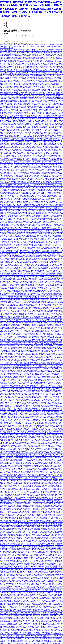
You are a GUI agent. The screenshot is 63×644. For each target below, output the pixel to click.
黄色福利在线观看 (24, 323)
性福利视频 (55, 470)
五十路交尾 (36, 232)
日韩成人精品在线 (53, 401)
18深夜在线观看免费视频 (39, 382)
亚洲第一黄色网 (24, 310)
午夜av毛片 (28, 178)
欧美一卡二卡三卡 (56, 60)
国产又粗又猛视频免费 (43, 422)
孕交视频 (4, 620)
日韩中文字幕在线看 (13, 166)
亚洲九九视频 (53, 361)
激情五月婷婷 (48, 80)
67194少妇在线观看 (50, 212)
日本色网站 (40, 254)
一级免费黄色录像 (20, 145)
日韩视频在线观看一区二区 (16, 385)
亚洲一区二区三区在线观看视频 (39, 347)
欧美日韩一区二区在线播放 (27, 431)
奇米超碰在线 (41, 231)
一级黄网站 (11, 415)
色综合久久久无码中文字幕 (12, 49)
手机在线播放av (38, 450)
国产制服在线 (44, 235)
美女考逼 (43, 59)
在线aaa (14, 80)
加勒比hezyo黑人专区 (39, 212)
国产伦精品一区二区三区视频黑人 (14, 243)
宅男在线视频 (48, 527)
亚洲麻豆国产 (26, 183)
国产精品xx (51, 493)
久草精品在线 (6, 258)
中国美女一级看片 (26, 494)
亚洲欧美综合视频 (37, 465)
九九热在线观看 (16, 286)
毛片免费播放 (42, 229)
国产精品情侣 (7, 520)
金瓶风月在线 (29, 77)
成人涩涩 (41, 68)
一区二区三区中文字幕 (26, 341)
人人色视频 (33, 184)
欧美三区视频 (46, 103)
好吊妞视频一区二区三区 (35, 476)
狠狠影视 (53, 576)
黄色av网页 (33, 416)
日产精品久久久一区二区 (47, 499)
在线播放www (24, 643)
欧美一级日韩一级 (27, 586)
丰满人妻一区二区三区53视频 (14, 195)
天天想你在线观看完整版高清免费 (25, 579)
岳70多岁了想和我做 (5, 232)
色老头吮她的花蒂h (27, 194)
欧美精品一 (39, 490)
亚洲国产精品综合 (36, 160)
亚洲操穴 (24, 370)
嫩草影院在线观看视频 (41, 252)
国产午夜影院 (25, 152)
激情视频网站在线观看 (25, 221)
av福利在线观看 (52, 474)
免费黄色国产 (45, 132)
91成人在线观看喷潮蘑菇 (26, 198)
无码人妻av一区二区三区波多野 (26, 273)
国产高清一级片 (45, 408)
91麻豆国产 (46, 390)
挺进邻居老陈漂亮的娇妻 (19, 128)
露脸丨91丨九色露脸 (30, 445)
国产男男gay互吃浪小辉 (9, 481)
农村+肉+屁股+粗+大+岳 (38, 154)
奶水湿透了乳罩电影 (44, 361)
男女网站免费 (28, 235)
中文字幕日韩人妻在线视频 (56, 562)
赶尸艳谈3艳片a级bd (20, 234)
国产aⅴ (40, 396)
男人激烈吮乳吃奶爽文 (51, 63)
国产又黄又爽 (53, 408)
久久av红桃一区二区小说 (44, 385)
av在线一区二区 (35, 620)
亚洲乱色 (51, 146)
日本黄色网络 (28, 461)
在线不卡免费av (41, 500)
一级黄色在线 (11, 278)
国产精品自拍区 (48, 151)
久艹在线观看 (33, 310)
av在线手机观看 (49, 491)
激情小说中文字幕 (40, 413)
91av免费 (36, 177)
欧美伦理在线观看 (51, 94)
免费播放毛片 (17, 396)
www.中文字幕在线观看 (56, 109)
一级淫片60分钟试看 (52, 301)
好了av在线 (17, 438)
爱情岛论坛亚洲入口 (7, 206)
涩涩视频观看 (11, 566)
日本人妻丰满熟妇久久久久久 (35, 108)
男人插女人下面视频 (30, 339)
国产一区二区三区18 (46, 496)
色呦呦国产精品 (50, 376)
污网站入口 (50, 89)
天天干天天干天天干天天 (56, 244)
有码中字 (54, 370)
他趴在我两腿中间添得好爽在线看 (38, 381)
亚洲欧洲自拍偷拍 (8, 436)
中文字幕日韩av (52, 622)
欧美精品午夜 (50, 220)
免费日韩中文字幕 (23, 125)
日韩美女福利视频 (40, 445)
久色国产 (57, 152)
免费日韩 (42, 112)
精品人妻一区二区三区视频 (29, 148)
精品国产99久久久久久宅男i (38, 573)
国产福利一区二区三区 (37, 115)
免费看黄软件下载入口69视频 (15, 112)
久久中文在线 (27, 580)
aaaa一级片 (40, 352)
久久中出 (12, 283)
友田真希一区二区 (54, 177)
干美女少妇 (33, 428)
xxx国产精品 (15, 119)
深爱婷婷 (21, 315)
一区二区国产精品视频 (37, 551)
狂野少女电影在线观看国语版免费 (27, 66)
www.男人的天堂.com (54, 243)
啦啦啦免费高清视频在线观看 (38, 530)
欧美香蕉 (20, 96)
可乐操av (45, 215)
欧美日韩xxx (30, 166)
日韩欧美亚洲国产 (54, 160)
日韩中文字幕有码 (48, 249)
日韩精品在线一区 (40, 559)
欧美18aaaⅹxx (5, 283)
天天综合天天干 (57, 149)
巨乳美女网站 (54, 467)
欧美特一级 (32, 152)
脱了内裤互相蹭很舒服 (24, 530)
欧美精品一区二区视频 (12, 315)
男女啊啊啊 (19, 444)
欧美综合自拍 (31, 103)
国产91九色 (15, 519)
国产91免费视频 (32, 277)
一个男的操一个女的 (22, 476)
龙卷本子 (23, 471)
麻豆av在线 (16, 448)
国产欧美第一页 (55, 625)
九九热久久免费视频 (25, 117)
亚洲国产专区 (31, 485)
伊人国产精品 (46, 471)
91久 (1, 275)
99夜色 (52, 287)
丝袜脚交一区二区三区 (42, 146)
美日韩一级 (12, 254)
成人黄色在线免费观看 (43, 82)
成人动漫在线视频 (46, 372)
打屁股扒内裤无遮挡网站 (21, 559)
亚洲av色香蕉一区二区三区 (44, 263)
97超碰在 (44, 197)
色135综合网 (9, 59)
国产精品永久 (49, 204)
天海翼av (4, 140)
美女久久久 (9, 605)
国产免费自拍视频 (9, 300)
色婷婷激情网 (48, 83)
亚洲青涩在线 (34, 175)
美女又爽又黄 (59, 232)
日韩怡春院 (28, 387)
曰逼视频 (36, 261)
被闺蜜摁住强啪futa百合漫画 (9, 180)
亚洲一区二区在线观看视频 (31, 65)
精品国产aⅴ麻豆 (24, 405)
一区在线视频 (12, 579)
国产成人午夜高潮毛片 (37, 221)
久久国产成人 (31, 441)
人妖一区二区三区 (14, 255)
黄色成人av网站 (30, 157)
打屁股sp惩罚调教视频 (25, 364)
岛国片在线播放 (52, 522)
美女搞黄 (60, 209)
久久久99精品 (56, 131)
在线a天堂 (59, 504)
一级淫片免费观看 (57, 500)
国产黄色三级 (47, 183)
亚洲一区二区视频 (18, 589)
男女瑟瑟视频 (11, 171)
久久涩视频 (17, 451)
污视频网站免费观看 (9, 559)
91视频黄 (54, 476)
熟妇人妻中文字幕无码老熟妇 (48, 393)
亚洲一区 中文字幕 (39, 241)
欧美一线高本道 (53, 346)
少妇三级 (48, 53)
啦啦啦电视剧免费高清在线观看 (8, 485)
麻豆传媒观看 (30, 415)
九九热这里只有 (22, 91)
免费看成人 (51, 419)
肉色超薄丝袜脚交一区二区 (46, 591)
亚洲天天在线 (35, 387)
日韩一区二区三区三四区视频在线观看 (30, 49)
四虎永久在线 (36, 77)
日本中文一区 (33, 303)
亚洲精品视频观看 (9, 560)
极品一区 (2, 502)
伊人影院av (20, 580)
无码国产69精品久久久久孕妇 (32, 421)
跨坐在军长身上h (46, 539)
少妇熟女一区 (17, 635)
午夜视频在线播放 (15, 352)
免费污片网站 (6, 539)
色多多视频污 (27, 537)
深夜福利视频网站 (43, 188)
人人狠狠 (42, 560)
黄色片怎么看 (51, 152)
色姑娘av (55, 606)
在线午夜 (39, 333)
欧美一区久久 (36, 477)
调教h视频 (43, 594)
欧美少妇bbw (38, 99)
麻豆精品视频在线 (27, 481)
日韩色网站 (58, 180)
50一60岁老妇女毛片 (11, 504)
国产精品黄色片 (11, 71)
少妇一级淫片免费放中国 (13, 310)
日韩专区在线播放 (50, 395)
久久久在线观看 (4, 385)
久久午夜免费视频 (36, 181)
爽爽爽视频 (34, 117)
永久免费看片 (45, 160)
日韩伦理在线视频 (33, 570)
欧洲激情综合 (6, 203)
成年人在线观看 (32, 109)
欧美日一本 (60, 192)
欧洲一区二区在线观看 (17, 524)
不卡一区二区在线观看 (53, 620)
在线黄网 (27, 416)
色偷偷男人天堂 (14, 313)
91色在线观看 (56, 332)
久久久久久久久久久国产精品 (11, 221)
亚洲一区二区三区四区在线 (37, 180)
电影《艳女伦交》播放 (11, 66)
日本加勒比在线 (9, 332)
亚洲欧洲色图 (43, 620)
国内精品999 (30, 289)
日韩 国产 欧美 (4, 160)
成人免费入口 (15, 425)
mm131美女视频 (56, 171)
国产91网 (42, 194)
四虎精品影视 (9, 456)
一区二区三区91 (37, 410)
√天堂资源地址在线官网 (42, 562)
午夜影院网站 (18, 336)
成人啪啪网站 (17, 76)
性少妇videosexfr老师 (10, 379)
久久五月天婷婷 (54, 224)
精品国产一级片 (21, 80)
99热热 (55, 626)
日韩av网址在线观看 (10, 165)
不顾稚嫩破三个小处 (17, 565)
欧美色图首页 (25, 398)
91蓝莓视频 (33, 378)
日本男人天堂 (20, 382)
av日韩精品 (22, 186)
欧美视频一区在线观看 (16, 545)
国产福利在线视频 (13, 390)
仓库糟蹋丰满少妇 (58, 316)
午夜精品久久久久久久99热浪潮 (48, 54)
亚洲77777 (18, 415)
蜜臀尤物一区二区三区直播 (44, 378)
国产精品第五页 (55, 336)
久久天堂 (55, 241)
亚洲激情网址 (35, 508)
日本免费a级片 (42, 238)
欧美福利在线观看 (20, 88)
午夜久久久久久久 (37, 438)
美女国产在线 (39, 137)
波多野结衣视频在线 (26, 491)
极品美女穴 (59, 384)
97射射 (12, 438)
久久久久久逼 (39, 140)
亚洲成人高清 (17, 418)
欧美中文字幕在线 (40, 135)
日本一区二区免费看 (42, 612)
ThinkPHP (6, 41)
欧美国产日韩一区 (26, 76)
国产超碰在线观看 (33, 540)
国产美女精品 (16, 605)
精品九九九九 (44, 49)
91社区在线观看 (28, 60)
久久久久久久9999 (55, 350)
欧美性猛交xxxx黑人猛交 (48, 56)
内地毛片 (57, 580)
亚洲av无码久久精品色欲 (45, 341)
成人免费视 (58, 565)
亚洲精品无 (17, 353)
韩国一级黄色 (29, 232)
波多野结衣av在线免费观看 (48, 206)
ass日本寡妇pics (13, 293)
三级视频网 (28, 508)
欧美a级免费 (18, 553)
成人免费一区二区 (27, 474)
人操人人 (28, 266)
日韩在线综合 (16, 188)
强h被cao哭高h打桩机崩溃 (33, 617)
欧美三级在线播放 (39, 312)
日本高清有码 (55, 275)
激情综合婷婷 (57, 96)
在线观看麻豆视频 (15, 189)
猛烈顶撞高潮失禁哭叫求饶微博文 (39, 74)
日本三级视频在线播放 (11, 212)
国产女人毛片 (47, 92)
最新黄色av (5, 548)
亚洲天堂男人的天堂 (15, 237)
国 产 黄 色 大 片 (52, 462)
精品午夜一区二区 (18, 422)
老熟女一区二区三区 (43, 76)
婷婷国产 (47, 560)
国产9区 (31, 177)
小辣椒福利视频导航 (5, 134)
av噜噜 (9, 231)
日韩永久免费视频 (23, 577)
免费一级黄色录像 (52, 145)
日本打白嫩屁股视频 (45, 329)
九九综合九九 (39, 335)
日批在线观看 (49, 502)
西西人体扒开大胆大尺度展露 (55, 326)
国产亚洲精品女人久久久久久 (29, 143)
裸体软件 (60, 240)
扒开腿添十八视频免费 (51, 86)
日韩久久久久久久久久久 (32, 145)
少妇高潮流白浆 (54, 642)
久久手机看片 (16, 192)
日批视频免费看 (6, 370)
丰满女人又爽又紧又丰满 (54, 74)
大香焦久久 (15, 462)
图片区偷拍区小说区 (25, 359)
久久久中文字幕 (11, 372)
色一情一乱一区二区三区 (19, 68)
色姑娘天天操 (28, 504)
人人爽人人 (10, 111)
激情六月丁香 (6, 235)
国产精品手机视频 (52, 304)
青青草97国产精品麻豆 (42, 330)
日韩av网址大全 (58, 223)
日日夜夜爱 (24, 353)
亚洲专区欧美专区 (47, 450)
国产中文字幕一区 (30, 140)
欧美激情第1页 (53, 295)
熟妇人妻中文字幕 (5, 599)
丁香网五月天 (29, 327)
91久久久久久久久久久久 (29, 258)
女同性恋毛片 (53, 51)
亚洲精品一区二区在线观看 (38, 94)
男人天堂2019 (3, 307)
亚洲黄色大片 (19, 539)
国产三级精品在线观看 (57, 92)
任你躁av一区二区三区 (15, 574)
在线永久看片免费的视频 (48, 545)
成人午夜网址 (35, 364)
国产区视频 (3, 410)
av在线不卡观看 (58, 499)
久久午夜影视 (9, 62)
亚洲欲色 (44, 579)
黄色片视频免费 (14, 387)
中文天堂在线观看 (50, 384)
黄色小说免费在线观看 (23, 366)
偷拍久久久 (10, 366)
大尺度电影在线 (31, 79)
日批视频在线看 (39, 516)
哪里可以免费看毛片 (5, 267)
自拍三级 (2, 287)
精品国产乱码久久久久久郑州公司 (9, 289)
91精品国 (14, 290)
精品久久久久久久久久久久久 (23, 246)
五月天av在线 (10, 536)
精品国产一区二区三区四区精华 (32, 594)
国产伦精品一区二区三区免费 (37, 86)
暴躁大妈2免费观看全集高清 (42, 637)
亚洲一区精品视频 (54, 71)
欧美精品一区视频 (39, 395)
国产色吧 (2, 91)
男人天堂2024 (31, 217)
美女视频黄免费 (44, 195)
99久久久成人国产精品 (27, 496)
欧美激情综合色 (26, 468)
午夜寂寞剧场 (56, 154)
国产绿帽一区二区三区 (29, 536)
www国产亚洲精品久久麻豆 (16, 92)
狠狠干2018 (26, 195)
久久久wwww (36, 88)
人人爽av (11, 209)
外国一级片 (9, 392)
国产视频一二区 (26, 428)
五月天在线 (19, 379)
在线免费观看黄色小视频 (26, 85)
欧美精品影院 (7, 83)
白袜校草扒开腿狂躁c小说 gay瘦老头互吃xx (45, 356)
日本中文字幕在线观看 (8, 336)
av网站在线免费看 (20, 129)
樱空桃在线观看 (15, 266)
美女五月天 (18, 254)
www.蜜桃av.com (58, 89)
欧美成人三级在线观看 (29, 562)
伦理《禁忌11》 (27, 174)
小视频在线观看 (21, 157)
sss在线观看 (34, 605)
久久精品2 (52, 444)
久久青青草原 (9, 623)
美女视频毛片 (16, 57)
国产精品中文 (54, 353)
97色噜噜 (22, 416)
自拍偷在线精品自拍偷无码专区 (14, 500)
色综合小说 (57, 493)
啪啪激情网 (39, 471)
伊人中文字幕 (53, 105)
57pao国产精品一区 (20, 224)
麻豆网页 (11, 353)
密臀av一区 (42, 387)
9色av (37, 114)
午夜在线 (11, 407)
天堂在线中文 (47, 108)
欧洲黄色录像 (22, 289)
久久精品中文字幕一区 (15, 143)
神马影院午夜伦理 (57, 151)
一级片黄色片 (26, 407)
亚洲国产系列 (46, 51)
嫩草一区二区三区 (26, 53)
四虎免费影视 (7, 298)
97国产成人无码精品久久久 (44, 111)
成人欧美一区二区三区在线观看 (9, 327)
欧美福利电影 (22, 390)
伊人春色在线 (29, 214)
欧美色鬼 (34, 635)
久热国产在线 (7, 425)
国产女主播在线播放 (44, 298)
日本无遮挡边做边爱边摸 (39, 319)
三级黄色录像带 (57, 323)
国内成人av (3, 105)
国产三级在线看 (7, 442)
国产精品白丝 (58, 137)
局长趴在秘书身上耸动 (38, 247)
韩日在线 (18, 207)
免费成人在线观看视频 (10, 476)
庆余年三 (33, 89)
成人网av (2, 49)
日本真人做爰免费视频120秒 (46, 65)
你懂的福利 (14, 530)
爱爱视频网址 (52, 188)
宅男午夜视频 (49, 223)
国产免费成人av (52, 373)
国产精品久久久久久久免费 (20, 137)
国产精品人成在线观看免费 (7, 211)
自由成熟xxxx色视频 (51, 135)
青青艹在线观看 (35, 560)
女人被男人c (31, 125)
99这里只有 (34, 286)
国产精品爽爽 (28, 342)
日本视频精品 (30, 168)
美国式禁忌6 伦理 (56, 496)
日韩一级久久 (6, 438)
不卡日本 (40, 117)
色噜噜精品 (29, 517)
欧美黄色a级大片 (22, 293)
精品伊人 (15, 270)
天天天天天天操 (23, 149)
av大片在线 (23, 249)
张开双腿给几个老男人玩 (12, 484)
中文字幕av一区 (19, 240)
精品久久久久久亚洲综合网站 (42, 362)
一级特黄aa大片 (15, 146)
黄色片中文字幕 (48, 221)
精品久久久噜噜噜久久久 (34, 226)
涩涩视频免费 (22, 490)
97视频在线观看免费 (53, 347)
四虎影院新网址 (51, 286)
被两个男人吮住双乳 (37, 557)
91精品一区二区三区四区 (23, 184)
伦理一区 (8, 152)
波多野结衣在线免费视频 (50, 186)
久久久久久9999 (12, 103)
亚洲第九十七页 (57, 161)
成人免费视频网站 (55, 214)
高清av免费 (19, 378)
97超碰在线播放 (33, 105)
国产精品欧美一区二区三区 (16, 401)
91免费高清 (11, 109)
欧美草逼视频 (36, 307)
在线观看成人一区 (16, 152)
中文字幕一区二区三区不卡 (15, 338)
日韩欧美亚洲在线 (49, 79)
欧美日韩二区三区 (5, 547)
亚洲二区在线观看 (8, 450)
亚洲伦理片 (10, 335)
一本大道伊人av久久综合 (47, 307)
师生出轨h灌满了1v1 (44, 531)
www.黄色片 (31, 559)
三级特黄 (56, 280)
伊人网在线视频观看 (20, 554)
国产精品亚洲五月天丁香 (52, 315)
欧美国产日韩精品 (26, 207)
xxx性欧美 (31, 596)
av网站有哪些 (40, 148)
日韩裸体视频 (56, 431)
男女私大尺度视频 (48, 586)
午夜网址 (12, 235)
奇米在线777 (47, 214)
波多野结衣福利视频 (58, 283)
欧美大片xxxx (9, 367)
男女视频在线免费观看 (50, 459)
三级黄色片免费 (12, 154)
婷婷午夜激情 (19, 464)
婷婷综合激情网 (25, 418)
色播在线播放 (8, 80)
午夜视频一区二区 (19, 135)
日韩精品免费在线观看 (43, 109)
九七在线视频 (15, 267)
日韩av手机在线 (52, 543)
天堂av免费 (9, 117)
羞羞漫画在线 (38, 102)
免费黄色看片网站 (47, 441)
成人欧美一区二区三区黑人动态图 (51, 102)
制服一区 (7, 247)
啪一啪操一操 (29, 203)
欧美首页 (39, 588)
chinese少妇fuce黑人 (5, 97)
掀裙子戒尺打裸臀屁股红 (49, 255)
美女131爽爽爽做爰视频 (18, 295)
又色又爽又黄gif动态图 (22, 531)
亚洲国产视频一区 (40, 63)
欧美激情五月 (40, 79)
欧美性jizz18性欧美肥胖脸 (13, 181)
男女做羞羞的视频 (29, 151)
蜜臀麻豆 (54, 577)
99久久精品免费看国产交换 (23, 89)
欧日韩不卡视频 (55, 458)
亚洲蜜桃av (14, 577)
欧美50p (48, 424)
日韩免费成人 (39, 189)
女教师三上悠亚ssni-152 (30, 422)
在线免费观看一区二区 (33, 329)
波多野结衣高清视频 (56, 534)
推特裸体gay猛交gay (27, 502)
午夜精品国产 (4, 269)
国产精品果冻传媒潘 (40, 217)
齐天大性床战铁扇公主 (8, 240)
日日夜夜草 (51, 416)
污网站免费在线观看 (13, 306)
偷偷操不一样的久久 (25, 115)
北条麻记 (8, 155)
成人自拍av (18, 502)
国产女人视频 (37, 161)
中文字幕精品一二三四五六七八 (44, 171)
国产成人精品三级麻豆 (54, 77)
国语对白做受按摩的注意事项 (22, 191)
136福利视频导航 (38, 292)
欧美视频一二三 (10, 238)
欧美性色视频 (41, 223)
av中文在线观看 (22, 269)
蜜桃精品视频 (43, 364)
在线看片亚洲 (53, 123)
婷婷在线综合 (38, 103)
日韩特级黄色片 (39, 151)
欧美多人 (47, 97)
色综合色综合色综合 (56, 207)
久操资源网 (33, 134)
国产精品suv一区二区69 (10, 157)
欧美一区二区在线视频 (34, 393)
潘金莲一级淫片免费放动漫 (36, 227)
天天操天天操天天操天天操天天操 (45, 507)
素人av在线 (49, 511)
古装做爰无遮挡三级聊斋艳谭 (45, 184)
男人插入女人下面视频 (33, 100)
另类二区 (51, 122)
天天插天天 (8, 287)
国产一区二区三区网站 (43, 134)
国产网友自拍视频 (34, 336)
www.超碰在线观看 (41, 433)
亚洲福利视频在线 (8, 635)
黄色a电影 (18, 71)
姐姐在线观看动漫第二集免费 (31, 112)
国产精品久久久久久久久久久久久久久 (26, 165)
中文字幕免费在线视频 (6, 108)
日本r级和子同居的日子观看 (30, 244)
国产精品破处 (43, 543)
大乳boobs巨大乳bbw (49, 227)
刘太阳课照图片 (45, 300)
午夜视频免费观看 (10, 557)
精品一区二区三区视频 (28, 553)
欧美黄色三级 (57, 456)
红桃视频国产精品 (54, 422)
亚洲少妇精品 (44, 497)
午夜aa (39, 178)
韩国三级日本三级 (18, 280)
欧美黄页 (22, 161)
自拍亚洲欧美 (33, 366)
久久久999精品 (48, 283)
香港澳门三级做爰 (13, 292)
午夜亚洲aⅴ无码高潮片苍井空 (50, 318)
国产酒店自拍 (6, 131)
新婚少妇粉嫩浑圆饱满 (26, 106)
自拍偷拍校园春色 (56, 284)
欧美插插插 (3, 260)
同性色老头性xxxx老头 (38, 264)
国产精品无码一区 (9, 177)
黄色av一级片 (59, 286)
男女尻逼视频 (24, 257)
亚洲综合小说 (57, 412)
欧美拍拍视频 (34, 326)
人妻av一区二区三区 (46, 161)
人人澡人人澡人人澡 (11, 65)
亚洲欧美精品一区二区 (50, 339)
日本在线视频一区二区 (23, 180)
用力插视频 (47, 68)
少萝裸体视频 (16, 522)
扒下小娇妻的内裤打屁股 (25, 119)
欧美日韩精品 (29, 290)
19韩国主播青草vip (37, 504)
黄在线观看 (45, 419)
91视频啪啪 (45, 123)
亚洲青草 (16, 508)
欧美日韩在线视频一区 (28, 395)
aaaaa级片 (53, 309)
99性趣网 (42, 599)
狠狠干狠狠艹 (20, 275)
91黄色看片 (29, 88)
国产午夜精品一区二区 (37, 126)
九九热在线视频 (15, 168)
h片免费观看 (58, 554)
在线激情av (3, 111)
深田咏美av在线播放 (30, 295)
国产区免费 (50, 333)
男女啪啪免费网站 (48, 149)
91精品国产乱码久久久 (8, 421)
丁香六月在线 (18, 183)
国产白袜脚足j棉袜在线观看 (43, 353)
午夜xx (14, 122)
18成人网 (18, 608)
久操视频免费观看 (14, 330)
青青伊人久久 (57, 333)
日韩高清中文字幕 (48, 616)
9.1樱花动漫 (24, 570)
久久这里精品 (36, 543)
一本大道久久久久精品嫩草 (30, 611)
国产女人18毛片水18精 (44, 439)
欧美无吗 (35, 474)
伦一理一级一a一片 (30, 135)
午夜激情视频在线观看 (37, 482)
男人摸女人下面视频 (50, 281)
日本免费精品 (6, 326)
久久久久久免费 (36, 461)
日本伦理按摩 (59, 94)
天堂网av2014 (24, 57)
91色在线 (25, 379)
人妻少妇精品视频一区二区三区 (23, 220)
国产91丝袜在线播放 (57, 125)
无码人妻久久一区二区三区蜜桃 (10, 217)
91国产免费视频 (54, 482)
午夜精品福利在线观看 (9, 88)
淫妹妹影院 (48, 112)
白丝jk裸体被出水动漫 (24, 175)
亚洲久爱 (43, 534)
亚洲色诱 (48, 427)
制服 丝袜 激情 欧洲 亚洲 (19, 513)
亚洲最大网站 (43, 402)
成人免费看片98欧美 (52, 277)
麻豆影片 (7, 593)
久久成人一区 (23, 217)
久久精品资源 (23, 465)
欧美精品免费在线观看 (49, 175)
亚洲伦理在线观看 (55, 68)
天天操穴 (7, 132)
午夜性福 (14, 142)
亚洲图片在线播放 (45, 524)
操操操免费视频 (30, 129)
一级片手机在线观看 (22, 596)
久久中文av (26, 500)
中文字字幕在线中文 (54, 73)
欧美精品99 (23, 634)
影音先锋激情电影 (46, 359)
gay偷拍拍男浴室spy (45, 458)
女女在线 (57, 416)
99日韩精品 (46, 335)
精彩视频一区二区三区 (48, 119)
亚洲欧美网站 (30, 234)
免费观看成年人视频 (42, 367)
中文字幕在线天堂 (51, 62)
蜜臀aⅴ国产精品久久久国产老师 (15, 594)
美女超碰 (10, 398)
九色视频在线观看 (51, 487)
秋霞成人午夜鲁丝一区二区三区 (44, 323)
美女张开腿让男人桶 (12, 86)
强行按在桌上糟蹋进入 (18, 392)
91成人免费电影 (4, 54)
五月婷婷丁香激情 (26, 181)
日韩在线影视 (31, 497)
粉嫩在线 (19, 194)
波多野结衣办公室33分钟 (22, 349)
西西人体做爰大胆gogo (48, 557)
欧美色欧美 (6, 631)
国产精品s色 (43, 430)
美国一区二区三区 (52, 252)
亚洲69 (6, 109)
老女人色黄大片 (11, 424)
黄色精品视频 (39, 255)
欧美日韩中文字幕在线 (45, 201)
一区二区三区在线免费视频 (15, 384)
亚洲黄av (33, 96)
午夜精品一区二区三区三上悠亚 (45, 96)
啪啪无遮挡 (42, 100)
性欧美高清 (52, 550)
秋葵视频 (11, 611)
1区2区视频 (39, 258)
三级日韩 (51, 324)
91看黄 (21, 427)
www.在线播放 (18, 209)
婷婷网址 (11, 563)
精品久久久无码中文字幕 (11, 175)
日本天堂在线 (14, 362)
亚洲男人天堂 (57, 140)
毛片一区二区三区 (17, 74)
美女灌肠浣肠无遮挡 (56, 97)
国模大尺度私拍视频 (30, 335)
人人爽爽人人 (32, 369)
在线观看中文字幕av (23, 86)
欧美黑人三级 (44, 77)
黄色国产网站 (4, 384)
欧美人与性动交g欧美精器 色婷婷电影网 (45, 623)
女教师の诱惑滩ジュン (25, 126)
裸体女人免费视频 (51, 267)
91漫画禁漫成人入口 (33, 209)
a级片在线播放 (58, 258)
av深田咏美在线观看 (54, 172)
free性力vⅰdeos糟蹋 (34, 195)
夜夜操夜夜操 (59, 206)
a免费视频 (38, 172)
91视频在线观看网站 (32, 390)
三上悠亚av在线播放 (24, 576)
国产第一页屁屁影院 (49, 128)
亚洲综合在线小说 (41, 192)
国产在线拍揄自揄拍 (50, 425)
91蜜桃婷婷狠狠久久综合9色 (42, 350)
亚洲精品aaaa (4, 284)
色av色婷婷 (15, 588)
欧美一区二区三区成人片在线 (34, 370)
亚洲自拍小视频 (15, 115)
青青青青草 (22, 306)
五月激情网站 (32, 398)
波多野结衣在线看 (37, 155)
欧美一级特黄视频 (7, 395)
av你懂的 (11, 183)
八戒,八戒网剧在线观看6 (17, 342)
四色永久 (4, 306)
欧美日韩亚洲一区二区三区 (41, 166)
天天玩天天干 (58, 464)
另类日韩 (60, 195)
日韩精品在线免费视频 (8, 471)
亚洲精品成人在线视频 (11, 91)
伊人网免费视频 (56, 358)
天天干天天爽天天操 (20, 375)
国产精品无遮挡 (40, 83)
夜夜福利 (18, 324)
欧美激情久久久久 (33, 379)
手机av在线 (21, 60)
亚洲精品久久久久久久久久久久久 (43, 389)
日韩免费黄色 (32, 189)
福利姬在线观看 (44, 346)
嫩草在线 (20, 292)
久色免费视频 (45, 85)
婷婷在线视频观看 (5, 405)
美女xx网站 (58, 227)
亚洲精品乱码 (17, 619)
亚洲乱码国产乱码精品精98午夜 (18, 132)
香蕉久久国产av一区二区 (31, 231)
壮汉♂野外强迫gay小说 (55, 132)
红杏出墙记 (34, 82)
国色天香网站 (9, 280)
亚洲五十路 (32, 323)
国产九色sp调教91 (29, 169)
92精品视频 (44, 91)
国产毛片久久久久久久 (29, 316)
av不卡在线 (26, 283)
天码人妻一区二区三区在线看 (28, 146)
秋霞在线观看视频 (41, 277)
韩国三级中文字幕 (52, 246)
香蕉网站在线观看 (32, 57)
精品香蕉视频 (53, 342)
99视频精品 (22, 313)
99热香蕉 (45, 513)
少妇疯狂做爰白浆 (15, 412)
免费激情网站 (12, 194)
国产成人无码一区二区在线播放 (23, 247)
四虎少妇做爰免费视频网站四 (51, 338)
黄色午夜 (19, 573)
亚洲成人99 (52, 85)
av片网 (45, 152)
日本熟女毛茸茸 (22, 56)
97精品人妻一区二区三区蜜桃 (13, 201)
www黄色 (15, 273)
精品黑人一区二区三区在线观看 (43, 129)
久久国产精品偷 (35, 59)
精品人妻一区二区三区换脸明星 (32, 142)
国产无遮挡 (17, 563)
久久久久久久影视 (20, 171)
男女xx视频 (43, 62)
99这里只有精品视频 (45, 207)
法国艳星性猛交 (14, 576)
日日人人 (55, 169)
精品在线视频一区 (40, 520)
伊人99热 (35, 304)
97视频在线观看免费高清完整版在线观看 (18, 591)
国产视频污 (31, 102)
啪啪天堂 (4, 358)
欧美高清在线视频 (36, 539)
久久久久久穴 (55, 327)
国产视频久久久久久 (15, 73)
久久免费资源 (48, 200)
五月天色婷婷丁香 (48, 254)
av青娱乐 (18, 160)
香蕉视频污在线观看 (26, 131)
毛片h (47, 295)
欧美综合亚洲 (54, 120)
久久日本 (45, 155)
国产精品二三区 (9, 63)
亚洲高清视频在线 (26, 73)
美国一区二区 (4, 415)
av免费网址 (7, 369)
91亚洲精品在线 (45, 120)
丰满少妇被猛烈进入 (10, 114)
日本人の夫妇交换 (33, 639)
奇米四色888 (43, 418)
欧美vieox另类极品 (18, 59)
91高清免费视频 (12, 307)
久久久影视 (10, 76)
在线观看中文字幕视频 (42, 243)
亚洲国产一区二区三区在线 (20, 111)
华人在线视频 (26, 545)
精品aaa (31, 344)
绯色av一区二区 (38, 542)
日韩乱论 (58, 471)
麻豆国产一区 (15, 359)
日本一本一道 (49, 154)
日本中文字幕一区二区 (17, 94)
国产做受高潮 (21, 197)
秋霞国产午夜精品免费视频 (22, 177)
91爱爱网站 (30, 269)
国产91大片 (56, 59)
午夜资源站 (49, 494)
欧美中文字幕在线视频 (46, 169)
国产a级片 (48, 231)
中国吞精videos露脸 (55, 69)
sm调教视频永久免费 (49, 369)
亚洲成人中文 (43, 145)
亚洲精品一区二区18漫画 (41, 168)
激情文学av (34, 53)
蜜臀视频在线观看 (38, 344)
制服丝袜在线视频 (22, 103)
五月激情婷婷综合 (36, 174)
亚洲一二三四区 (28, 240)
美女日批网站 (4, 619)
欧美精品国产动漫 (9, 458)
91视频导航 (58, 465)
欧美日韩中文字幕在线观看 (27, 412)
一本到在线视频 (33, 200)
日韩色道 (25, 338)
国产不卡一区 (35, 599)
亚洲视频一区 (41, 384)
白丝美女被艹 (29, 197)
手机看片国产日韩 (11, 609)
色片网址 (45, 484)
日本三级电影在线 (57, 597)
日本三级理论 (41, 237)
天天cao (24, 617)
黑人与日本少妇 (31, 634)
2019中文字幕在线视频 (26, 304)
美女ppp (54, 504)
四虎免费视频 (47, 577)
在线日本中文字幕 (39, 431)
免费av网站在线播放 (25, 215)
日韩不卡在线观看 (17, 204)
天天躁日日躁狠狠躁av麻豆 (15, 586)
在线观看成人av (42, 286)
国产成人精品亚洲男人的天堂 (25, 212)
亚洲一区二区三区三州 (55, 366)
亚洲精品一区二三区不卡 (21, 540)
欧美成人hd (17, 471)
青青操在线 (14, 547)
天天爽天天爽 (4, 151)
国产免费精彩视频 (51, 165)
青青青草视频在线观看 (57, 392)
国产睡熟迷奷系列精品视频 (33, 62)
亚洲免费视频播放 (54, 261)
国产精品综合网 (11, 82)
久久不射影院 (41, 57)
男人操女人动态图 (24, 520)
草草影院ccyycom (42, 349)
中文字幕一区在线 (33, 211)
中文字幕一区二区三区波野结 (17, 203)
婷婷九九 (12, 247)
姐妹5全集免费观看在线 (14, 620)
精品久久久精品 (35, 250)
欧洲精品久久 (8, 323)
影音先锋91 (42, 114)
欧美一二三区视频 (49, 180)
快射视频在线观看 (53, 142)
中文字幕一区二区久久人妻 (19, 514)
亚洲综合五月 (7, 309)
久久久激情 (34, 324)
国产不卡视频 (29, 224)
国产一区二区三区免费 (56, 300)
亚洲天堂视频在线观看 (55, 189)
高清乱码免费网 (56, 111)
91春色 (5, 275)
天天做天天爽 (52, 528)
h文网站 (36, 68)
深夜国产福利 (44, 522)
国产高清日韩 (59, 264)
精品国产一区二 (58, 405)
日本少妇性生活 (7, 188)
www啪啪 (4, 591)
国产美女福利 (25, 344)
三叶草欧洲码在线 (32, 287)
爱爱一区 (40, 513)
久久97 (42, 106)
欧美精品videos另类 (16, 134)
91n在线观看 (16, 304)
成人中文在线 (26, 499)
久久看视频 (19, 481)
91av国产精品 (23, 433)
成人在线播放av (46, 290)
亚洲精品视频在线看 (40, 267)
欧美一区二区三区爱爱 (28, 99)
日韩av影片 (39, 338)
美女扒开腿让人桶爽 (5, 94)
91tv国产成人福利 (47, 510)
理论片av (58, 85)
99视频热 (19, 54)
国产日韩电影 (55, 108)
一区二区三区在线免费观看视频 (9, 96)
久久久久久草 (38, 441)
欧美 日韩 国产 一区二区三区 (43, 631)
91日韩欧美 (33, 468)
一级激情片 (20, 550)
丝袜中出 (40, 175)
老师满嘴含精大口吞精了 (39, 487)
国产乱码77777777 (37, 198)
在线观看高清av (29, 161)
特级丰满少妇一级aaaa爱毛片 (8, 246)
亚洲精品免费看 (36, 522)
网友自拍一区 (26, 134)
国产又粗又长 (39, 152)
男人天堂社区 (4, 292)
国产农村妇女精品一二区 (45, 570)
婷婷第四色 (49, 540)
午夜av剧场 (34, 76)
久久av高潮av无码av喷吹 (42, 71)
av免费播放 (47, 453)
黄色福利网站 (45, 178)
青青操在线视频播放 (10, 53)
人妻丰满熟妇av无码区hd (15, 479)
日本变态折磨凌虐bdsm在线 (15, 413)
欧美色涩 (4, 252)
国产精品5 (46, 257)
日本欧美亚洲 (7, 77)
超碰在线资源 (15, 441)
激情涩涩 (39, 484)
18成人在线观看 (31, 63)
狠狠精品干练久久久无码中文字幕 (15, 178)
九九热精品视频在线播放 (23, 250)
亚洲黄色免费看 (33, 278)
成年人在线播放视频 (39, 234)
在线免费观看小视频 (15, 131)
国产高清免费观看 (49, 574)
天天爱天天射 (43, 629)
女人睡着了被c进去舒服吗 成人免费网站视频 (48, 66)
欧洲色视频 (7, 530)
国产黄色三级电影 (15, 69)
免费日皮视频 (44, 172)
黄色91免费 (18, 99)
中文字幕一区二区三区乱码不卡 (18, 79)
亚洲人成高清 (16, 453)
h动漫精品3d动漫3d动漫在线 (53, 602)
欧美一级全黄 (13, 54)
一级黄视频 (9, 57)
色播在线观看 (23, 166)
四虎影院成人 (38, 392)
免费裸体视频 (19, 258)
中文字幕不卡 (44, 399)
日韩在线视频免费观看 (29, 114)
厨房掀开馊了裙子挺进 (54, 49)
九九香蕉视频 (24, 69)
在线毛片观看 (48, 241)
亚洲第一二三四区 (30, 171)
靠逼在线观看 (31, 442)
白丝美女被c (15, 497)
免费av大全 (6, 412)
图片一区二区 (34, 439)
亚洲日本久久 (39, 69)
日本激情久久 (36, 106)
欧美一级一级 (49, 57)
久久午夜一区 (52, 76)
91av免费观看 (51, 250)
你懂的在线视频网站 (5, 356)
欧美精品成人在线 (55, 490)
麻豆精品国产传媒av (30, 123)
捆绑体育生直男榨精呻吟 (9, 531)
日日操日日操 (43, 250)
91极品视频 (15, 323)
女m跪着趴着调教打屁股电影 (10, 223)
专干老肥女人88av (57, 484)
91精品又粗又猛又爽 (37, 92)
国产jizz (33, 447)
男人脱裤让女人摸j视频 (56, 103)
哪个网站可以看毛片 (23, 358)
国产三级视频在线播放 (20, 163)
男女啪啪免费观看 (31, 490)
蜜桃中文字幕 (46, 198)
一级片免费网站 (51, 238)
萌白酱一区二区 (21, 232)
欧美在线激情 (23, 330)
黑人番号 (23, 160)
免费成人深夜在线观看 (53, 402)
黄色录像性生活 (48, 344)
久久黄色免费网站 (50, 447)
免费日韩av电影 (17, 200)
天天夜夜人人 (32, 69)
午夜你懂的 (12, 160)
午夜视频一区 (40, 280)
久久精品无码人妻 (36, 419)
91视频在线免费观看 (56, 198)
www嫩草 (32, 407)
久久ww (4, 533)
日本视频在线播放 (7, 123)
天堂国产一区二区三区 (23, 642)
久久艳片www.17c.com (22, 307)
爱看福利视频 (6, 445)
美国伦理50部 (16, 257)
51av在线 (41, 186)
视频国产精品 (24, 102)
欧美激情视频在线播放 (51, 191)
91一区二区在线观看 (33, 188)
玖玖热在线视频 (46, 174)
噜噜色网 (59, 100)
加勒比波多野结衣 (16, 428)
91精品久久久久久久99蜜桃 (11, 364)
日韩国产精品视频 (18, 562)
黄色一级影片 (8, 341)
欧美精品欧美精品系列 (56, 266)
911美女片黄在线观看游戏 (25, 155)
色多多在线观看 (14, 461)
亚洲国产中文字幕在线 (46, 375)
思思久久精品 (15, 149)
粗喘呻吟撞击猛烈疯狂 (45, 470)
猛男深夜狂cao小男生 (43, 366)
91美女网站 (53, 82)
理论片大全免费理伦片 (30, 243)
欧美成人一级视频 (26, 286)
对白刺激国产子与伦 (10, 89)
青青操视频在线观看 (13, 252)
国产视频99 (38, 608)
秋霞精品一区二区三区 (29, 631)
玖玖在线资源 (39, 339)
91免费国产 (22, 260)
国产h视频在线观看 (22, 226)
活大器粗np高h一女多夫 (19, 63)
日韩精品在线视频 (56, 631)
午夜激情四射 (41, 281)
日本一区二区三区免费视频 (17, 172)
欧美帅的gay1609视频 (57, 99)
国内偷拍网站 (19, 114)
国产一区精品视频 (31, 83)
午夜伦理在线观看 (35, 346)
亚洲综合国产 (4, 398)
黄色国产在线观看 (52, 303)
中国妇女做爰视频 (54, 134)
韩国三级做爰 (49, 59)
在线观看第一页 (28, 382)
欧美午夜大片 (14, 155)
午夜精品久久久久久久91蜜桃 (26, 252)
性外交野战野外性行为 (32, 186)
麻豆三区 (32, 405)
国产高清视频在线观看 (44, 260)
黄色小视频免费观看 (35, 408)
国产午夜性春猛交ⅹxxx (33, 470)
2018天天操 (40, 577)
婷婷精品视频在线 (19, 151)
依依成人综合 (42, 511)
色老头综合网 (21, 327)
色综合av (23, 266)
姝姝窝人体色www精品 (52, 520)
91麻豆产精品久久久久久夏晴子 (19, 97)
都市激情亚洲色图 (41, 536)
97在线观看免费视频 (14, 102)
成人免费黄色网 (36, 524)
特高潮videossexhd (30, 172)
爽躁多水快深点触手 (48, 258)
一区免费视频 (49, 413)
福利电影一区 (29, 261)
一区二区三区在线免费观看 (18, 83)
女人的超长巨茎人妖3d (50, 547)
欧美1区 (3, 516)
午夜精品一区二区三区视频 (34, 56)
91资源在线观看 (54, 608)
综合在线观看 (56, 438)
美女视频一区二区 (39, 527)
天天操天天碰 (9, 304)
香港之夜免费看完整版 (49, 554)
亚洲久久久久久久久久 (43, 398)
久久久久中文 (57, 194)
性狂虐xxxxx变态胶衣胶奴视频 (43, 125)
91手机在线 (59, 267)
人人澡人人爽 (23, 441)
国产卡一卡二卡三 (17, 395)
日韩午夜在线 (13, 402)
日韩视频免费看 (11, 600)
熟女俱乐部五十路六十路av (25, 477)
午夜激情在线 (11, 99)
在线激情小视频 (11, 517)
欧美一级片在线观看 (31, 163)
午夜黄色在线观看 (20, 140)
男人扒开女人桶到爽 (42, 416)
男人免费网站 (15, 161)
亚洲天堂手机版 (35, 505)
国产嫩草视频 (11, 435)
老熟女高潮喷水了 (21, 158)
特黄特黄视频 (37, 120)
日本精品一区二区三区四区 (24, 154)
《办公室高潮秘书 (29, 392)
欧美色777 (21, 461)
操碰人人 (40, 435)
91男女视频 (9, 192)
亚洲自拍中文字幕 (39, 97)
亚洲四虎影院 (31, 137)
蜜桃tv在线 (35, 341)
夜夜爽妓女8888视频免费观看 (41, 269)
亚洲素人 (18, 612)
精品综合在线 (9, 582)
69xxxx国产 (22, 77)
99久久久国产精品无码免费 (35, 149)
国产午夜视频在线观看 (52, 209)
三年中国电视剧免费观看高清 (29, 237)
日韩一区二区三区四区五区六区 (48, 477)
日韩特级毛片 (24, 301)
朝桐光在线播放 (12, 184)
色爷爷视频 (9, 339)
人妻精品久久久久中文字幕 (50, 115)
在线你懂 (22, 448)
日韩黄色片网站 (43, 326)
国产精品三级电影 (28, 292)
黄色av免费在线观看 (41, 89)
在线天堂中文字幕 (9, 220)
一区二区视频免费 (32, 293)
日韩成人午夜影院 (46, 284)
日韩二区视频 (19, 517)
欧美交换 (37, 169)
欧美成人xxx (16, 117)
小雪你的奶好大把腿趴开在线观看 (41, 309)
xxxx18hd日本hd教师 (13, 85)
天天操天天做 (24, 528)
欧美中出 (38, 497)
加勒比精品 (60, 269)
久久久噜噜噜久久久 (26, 438)
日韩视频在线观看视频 (27, 473)
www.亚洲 (28, 551)
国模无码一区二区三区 (38, 131)
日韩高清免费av (6, 488)
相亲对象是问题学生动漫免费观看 (35, 128)
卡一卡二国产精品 (52, 313)
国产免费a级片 (35, 207)
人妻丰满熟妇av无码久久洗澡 (54, 157)
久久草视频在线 (35, 201)
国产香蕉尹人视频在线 (24, 223)
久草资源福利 (30, 68)
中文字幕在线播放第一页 (55, 166)
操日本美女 (37, 625)
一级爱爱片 (49, 319)
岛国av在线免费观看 (46, 181)
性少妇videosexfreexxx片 (38, 568)
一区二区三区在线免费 (18, 123)
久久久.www (11, 277)
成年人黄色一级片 (35, 458)
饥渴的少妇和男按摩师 (19, 62)
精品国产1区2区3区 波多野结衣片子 (42, 240)
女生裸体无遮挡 (11, 316)
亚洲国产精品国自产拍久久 (22, 105)
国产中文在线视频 (45, 266)
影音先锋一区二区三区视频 (17, 637)
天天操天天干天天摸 (54, 398)
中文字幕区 (8, 359)
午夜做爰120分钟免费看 (21, 109)
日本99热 (46, 189)
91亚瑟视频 (16, 241)
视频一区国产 (11, 140)
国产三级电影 (40, 547)
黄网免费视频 (41, 270)
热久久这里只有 (44, 600)
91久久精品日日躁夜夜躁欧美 (17, 120)
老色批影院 (47, 126)
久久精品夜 (14, 551)
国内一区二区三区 (35, 418)
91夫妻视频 (14, 626)
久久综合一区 (56, 270)
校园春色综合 (15, 126)
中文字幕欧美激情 (47, 99)
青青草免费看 (18, 407)
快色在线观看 (29, 542)
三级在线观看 (33, 270)
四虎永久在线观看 (57, 106)
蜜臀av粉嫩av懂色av (56, 148)
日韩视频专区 (28, 92)
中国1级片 (23, 168)
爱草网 (32, 373)
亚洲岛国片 (21, 556)
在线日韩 (7, 120)
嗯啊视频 (47, 312)
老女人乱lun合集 (5, 100)
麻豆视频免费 (39, 554)
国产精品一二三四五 (5, 126)
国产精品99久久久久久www (23, 82)
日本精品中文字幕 (40, 456)
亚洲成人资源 (46, 435)
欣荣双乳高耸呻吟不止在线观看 (17, 548)
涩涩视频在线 (8, 603)
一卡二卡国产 (29, 120)
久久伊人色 (47, 516)
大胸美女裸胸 (14, 56)
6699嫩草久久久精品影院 (46, 88)
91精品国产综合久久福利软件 (26, 362)
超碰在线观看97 (32, 111)
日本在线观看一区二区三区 (31, 229)
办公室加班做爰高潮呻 (14, 301)
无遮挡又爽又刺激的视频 (22, 600)
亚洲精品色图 (21, 281)
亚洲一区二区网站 (20, 516)
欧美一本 (45, 514)
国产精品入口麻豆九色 (43, 310)
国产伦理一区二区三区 (9, 129)
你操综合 (40, 143)
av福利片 (31, 318)
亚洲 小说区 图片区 (38, 224)
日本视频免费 (37, 122)
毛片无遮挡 (42, 606)
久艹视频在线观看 (13, 269)
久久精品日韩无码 (51, 100)
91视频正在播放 (26, 573)
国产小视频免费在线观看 (33, 91)
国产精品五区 (55, 112)
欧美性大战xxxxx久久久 (15, 148)
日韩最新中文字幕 (58, 312)
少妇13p (20, 350)
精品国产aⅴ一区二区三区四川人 (33, 51)
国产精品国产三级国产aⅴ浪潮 (46, 211)
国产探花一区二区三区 (8, 527)
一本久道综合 (49, 194)
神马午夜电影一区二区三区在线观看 (44, 405)
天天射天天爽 (13, 263)
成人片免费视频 (54, 298)
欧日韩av (14, 232)
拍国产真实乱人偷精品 (6, 588)
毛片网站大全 (52, 514)
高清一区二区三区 (5, 237)
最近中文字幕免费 (41, 376)
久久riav (50, 484)
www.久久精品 (21, 51)
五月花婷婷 (9, 290)
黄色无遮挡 (31, 97)
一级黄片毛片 (43, 493)
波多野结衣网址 (31, 330)
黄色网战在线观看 (24, 425)
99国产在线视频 (7, 303)
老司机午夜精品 (53, 195)
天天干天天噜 (56, 83)
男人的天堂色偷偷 (12, 358)
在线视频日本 (33, 263)
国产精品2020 (18, 283)
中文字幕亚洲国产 (38, 214)
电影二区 (40, 390)
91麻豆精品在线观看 (40, 157)
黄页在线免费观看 (24, 510)
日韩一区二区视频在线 (40, 313)
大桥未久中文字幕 (50, 264)
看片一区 (2, 152)
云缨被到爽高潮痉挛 (40, 358)
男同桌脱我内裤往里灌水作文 (39, 246)
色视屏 (41, 404)
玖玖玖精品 (28, 404)
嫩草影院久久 (27, 96)
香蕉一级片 (35, 73)
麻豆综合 (48, 632)
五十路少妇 (22, 387)
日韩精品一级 (11, 505)
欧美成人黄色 (10, 105)
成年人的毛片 (33, 349)
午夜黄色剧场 (52, 473)
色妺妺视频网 (34, 223)
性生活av (2, 212)
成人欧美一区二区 (50, 296)
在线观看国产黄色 (38, 60)
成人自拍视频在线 (16, 370)
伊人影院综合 (29, 80)
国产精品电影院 (30, 313)
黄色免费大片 (14, 60)
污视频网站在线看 (21, 372)
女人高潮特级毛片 (13, 585)
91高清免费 (37, 289)
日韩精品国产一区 (7, 106)
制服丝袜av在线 (51, 468)
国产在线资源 (45, 342)
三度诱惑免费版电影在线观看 (53, 114)
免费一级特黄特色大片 (51, 203)
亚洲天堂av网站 (7, 74)
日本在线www (21, 290)
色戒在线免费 (30, 389)
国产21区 (23, 415)
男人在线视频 (26, 74)
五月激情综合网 (37, 290)
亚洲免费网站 (37, 284)
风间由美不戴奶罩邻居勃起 (28, 71)
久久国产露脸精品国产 (52, 536)
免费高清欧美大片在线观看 (10, 350)
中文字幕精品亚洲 (35, 206)
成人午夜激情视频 (33, 361)
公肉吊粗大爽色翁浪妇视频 (42, 138)
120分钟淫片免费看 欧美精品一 (16, 272)
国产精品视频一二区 (11, 226)
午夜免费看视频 (47, 143)
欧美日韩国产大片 (9, 169)
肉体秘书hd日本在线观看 (56, 310)
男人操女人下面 (15, 309)
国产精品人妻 (56, 181)
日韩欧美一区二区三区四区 (33, 488)
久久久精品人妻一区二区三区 (8, 158)
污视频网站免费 (19, 399)
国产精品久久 (27, 59)
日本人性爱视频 (57, 407)
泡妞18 (33, 272)
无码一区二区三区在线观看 (52, 566)
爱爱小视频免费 (42, 304)
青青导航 (21, 319)
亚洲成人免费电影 (33, 238)
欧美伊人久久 (53, 269)
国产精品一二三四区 (51, 445)
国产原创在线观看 (43, 73)
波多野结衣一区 (12, 51)
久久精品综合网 (21, 261)
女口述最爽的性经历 (56, 53)
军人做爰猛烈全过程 (39, 80)
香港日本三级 (41, 204)
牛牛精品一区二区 (17, 174)
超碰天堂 (25, 209)
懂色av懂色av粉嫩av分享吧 (33, 372)
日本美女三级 (41, 53)
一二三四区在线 (59, 545)
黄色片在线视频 (47, 370)
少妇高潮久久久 (49, 237)
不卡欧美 (49, 387)
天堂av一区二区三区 (48, 596)
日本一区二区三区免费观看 (56, 158)
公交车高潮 (20, 65)
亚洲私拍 (18, 53)
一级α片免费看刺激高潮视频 (46, 278)
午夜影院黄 (54, 240)
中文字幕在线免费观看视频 (20, 108)
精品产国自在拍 (55, 329)
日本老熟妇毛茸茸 (26, 628)
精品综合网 (47, 69)
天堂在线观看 (45, 122)
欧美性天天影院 (25, 352)
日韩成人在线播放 (26, 324)
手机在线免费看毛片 (57, 231)
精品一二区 (10, 229)
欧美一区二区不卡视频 (54, 367)
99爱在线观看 (23, 188)
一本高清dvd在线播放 (39, 203)
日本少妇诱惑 (4, 508)
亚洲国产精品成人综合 (6, 270)
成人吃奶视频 (8, 215)
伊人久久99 (56, 448)
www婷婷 (22, 511)
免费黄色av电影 (14, 389)
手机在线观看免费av (12, 214)
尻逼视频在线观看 (54, 178)
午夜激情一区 (19, 316)
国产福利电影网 (35, 266)
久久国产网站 (47, 60)
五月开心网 (13, 599)
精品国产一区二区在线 (50, 352)
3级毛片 (59, 197)
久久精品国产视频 (19, 169)
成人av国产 (33, 280)
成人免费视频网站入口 (6, 241)
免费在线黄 (47, 224)
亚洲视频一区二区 (12, 533)
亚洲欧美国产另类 (16, 298)
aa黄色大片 (34, 178)
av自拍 (29, 326)
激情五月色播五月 (8, 589)
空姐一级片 (42, 502)
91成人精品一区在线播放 (48, 410)
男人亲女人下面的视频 (44, 611)
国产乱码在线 (35, 404)
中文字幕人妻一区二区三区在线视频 (19, 381)
